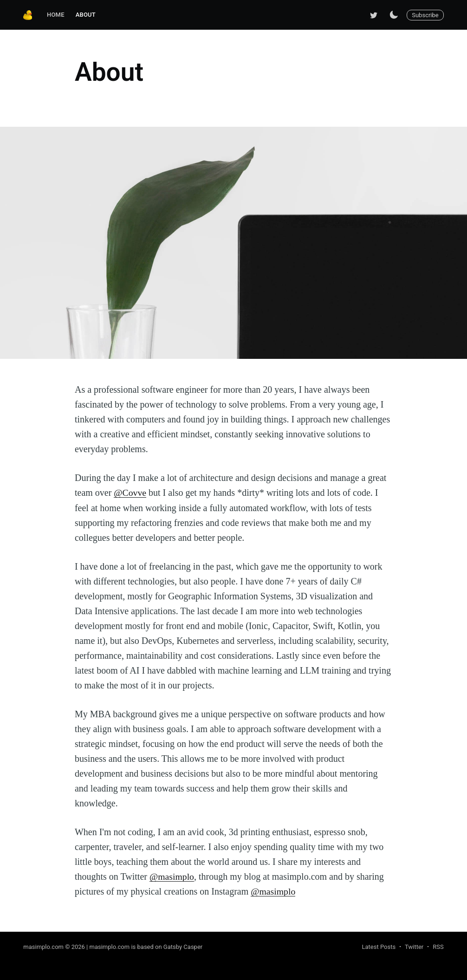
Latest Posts (379, 946)
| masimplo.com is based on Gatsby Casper (144, 946)
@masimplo (172, 876)
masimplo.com (43, 946)
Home (56, 15)
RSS (438, 946)
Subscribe (425, 15)
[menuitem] (56, 15)
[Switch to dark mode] (394, 15)
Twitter (414, 946)
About (86, 15)
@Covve (130, 493)
